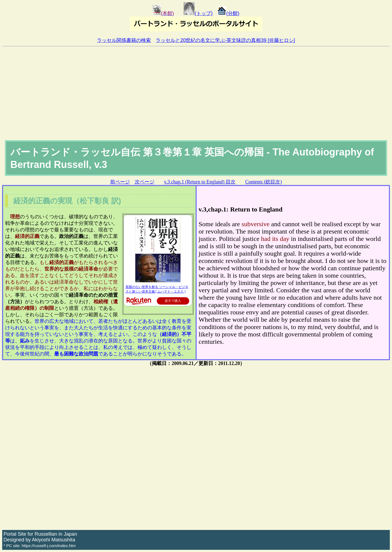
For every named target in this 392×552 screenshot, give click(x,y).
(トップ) (198, 13)
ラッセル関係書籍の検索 (124, 40)
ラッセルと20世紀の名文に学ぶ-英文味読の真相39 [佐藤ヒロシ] (225, 40)
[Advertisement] (196, 99)
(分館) (228, 13)
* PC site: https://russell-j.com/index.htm (40, 546)
